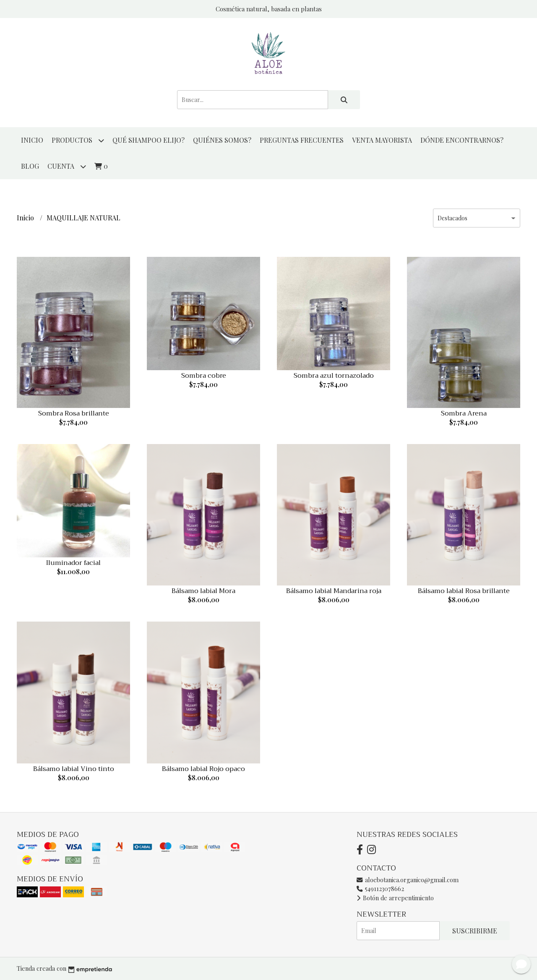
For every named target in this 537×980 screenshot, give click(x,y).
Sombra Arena (464, 413)
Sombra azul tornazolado (334, 376)
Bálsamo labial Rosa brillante (464, 591)
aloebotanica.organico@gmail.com (408, 880)
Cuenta (67, 166)
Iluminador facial (73, 563)
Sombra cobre (204, 376)
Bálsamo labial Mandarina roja (334, 591)
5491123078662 (380, 889)
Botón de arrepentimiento (395, 898)
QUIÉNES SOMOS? (222, 140)
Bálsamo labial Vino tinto (74, 769)
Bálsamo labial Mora (203, 591)
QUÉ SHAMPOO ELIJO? (149, 140)
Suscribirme (475, 931)
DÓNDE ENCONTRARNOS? (462, 140)
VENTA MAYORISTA (382, 140)
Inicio (32, 140)
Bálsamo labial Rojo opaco (203, 769)
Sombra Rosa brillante (74, 413)
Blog (30, 166)
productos (78, 140)
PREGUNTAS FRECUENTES (302, 140)
